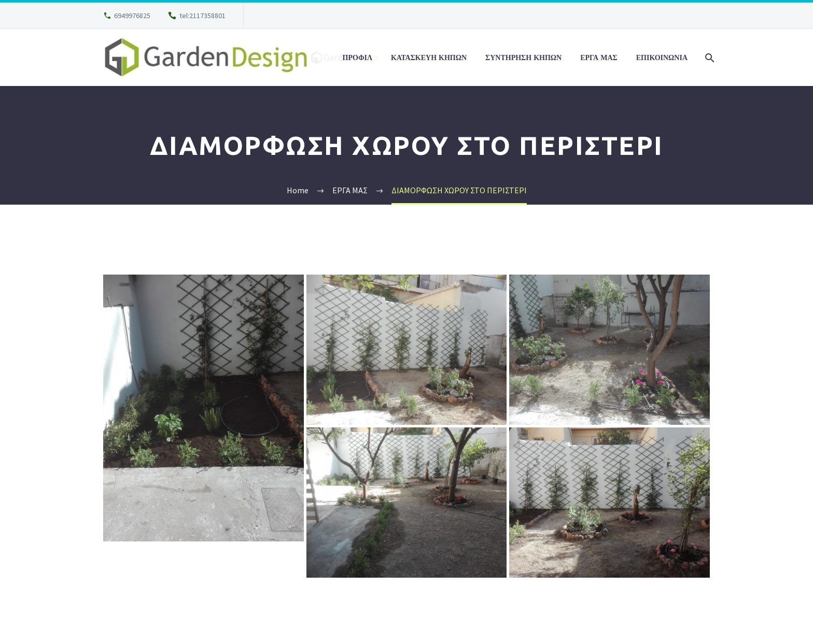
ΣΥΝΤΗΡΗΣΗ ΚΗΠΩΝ (523, 58)
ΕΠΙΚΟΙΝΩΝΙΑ (662, 58)
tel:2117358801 (202, 16)
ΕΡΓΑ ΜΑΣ (599, 58)
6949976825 (132, 16)
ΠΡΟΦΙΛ (358, 58)
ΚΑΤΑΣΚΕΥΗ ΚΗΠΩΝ (429, 58)
